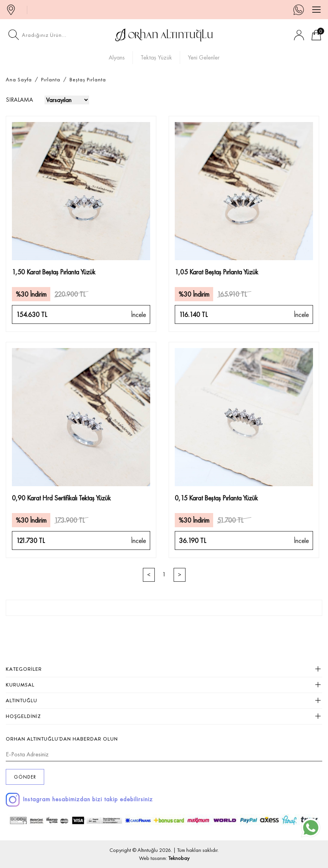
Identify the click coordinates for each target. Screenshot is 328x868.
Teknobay (179, 858)
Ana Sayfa (19, 79)
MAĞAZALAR (13, 10)
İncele (138, 314)
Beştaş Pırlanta (88, 79)
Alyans (117, 57)
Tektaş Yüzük (156, 57)
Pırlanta (51, 79)
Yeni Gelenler (204, 57)
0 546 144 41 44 (302, 10)
